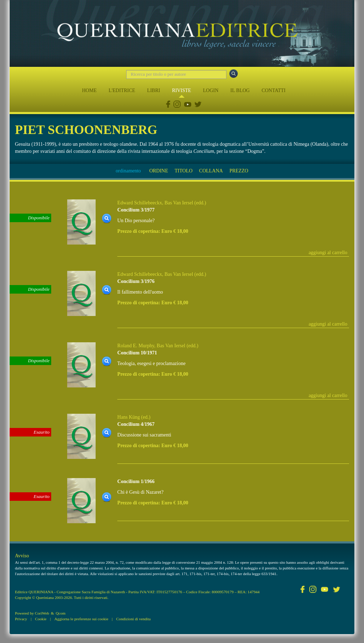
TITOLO (183, 171)
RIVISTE (182, 90)
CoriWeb (42, 613)
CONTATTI (274, 90)
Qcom (61, 613)
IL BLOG (240, 90)
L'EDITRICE (122, 90)
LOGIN (211, 90)
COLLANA (211, 171)
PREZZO (239, 171)
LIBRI (154, 90)
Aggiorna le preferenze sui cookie (81, 619)
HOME (89, 90)
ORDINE (159, 171)
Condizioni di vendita (133, 619)
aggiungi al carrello (328, 253)
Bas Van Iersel (179, 203)
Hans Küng (129, 417)
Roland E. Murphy (136, 346)
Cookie (41, 619)
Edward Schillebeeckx (140, 203)
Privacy (21, 619)
